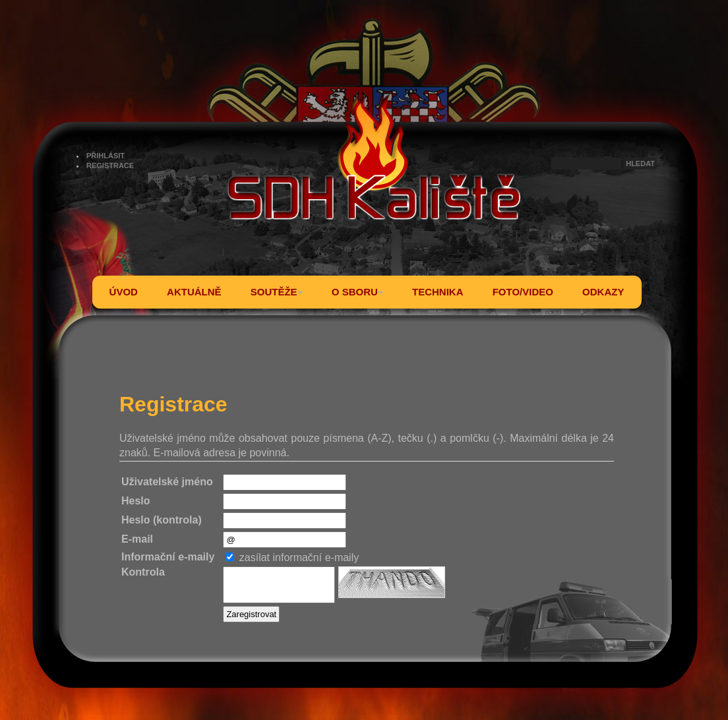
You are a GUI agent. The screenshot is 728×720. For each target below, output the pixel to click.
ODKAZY (603, 292)
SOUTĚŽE (277, 292)
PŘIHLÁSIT (106, 156)
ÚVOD (124, 292)
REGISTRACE (110, 165)
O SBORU (357, 292)
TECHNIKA (438, 292)
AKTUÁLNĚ (194, 292)
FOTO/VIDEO (523, 292)
